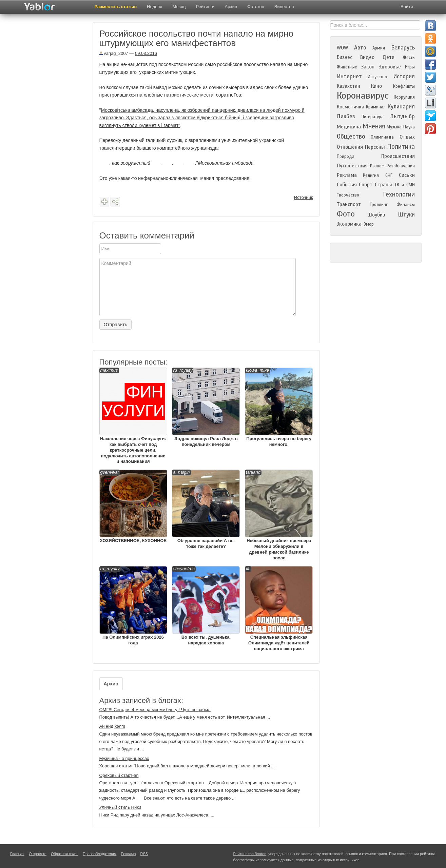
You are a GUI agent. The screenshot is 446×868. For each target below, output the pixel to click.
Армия (379, 48)
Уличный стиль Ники (120, 807)
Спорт (366, 185)
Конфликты (404, 86)
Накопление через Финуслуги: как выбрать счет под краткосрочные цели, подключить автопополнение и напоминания (133, 416)
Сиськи (407, 175)
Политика (401, 147)
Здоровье (390, 67)
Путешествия (352, 166)
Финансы (406, 205)
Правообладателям (100, 854)
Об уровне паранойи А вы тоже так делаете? (206, 509)
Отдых (407, 137)
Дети (389, 57)
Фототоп (256, 7)
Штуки (406, 215)
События (347, 185)
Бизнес (345, 57)
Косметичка (351, 107)
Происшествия (398, 156)
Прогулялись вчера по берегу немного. (279, 407)
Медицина (349, 127)
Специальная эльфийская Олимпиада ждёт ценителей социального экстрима (279, 609)
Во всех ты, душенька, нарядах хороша (206, 606)
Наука (409, 127)
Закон (368, 67)
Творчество (348, 195)
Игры (410, 67)
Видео (367, 57)
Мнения (374, 126)
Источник (304, 197)
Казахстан (348, 86)
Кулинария (401, 107)
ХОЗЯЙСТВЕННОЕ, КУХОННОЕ (133, 506)
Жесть (409, 58)
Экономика (349, 224)
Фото (346, 214)
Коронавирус (363, 96)
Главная (17, 854)
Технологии (399, 194)
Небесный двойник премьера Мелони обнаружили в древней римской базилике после (279, 515)
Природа (346, 157)
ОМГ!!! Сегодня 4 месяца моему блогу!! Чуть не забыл (155, 710)
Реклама (347, 175)
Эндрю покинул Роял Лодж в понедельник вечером (206, 407)
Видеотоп (284, 7)
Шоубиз (376, 215)
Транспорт (349, 204)
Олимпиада (382, 137)
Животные (347, 67)
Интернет (349, 76)
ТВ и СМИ (405, 185)
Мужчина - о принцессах (124, 758)
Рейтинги (205, 7)
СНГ (389, 175)
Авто (360, 48)
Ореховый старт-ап (119, 775)
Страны (383, 185)
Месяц (179, 7)
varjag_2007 (114, 53)
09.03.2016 (146, 53)
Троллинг (379, 205)
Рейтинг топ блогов (250, 854)
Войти (407, 7)
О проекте (38, 854)
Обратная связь (65, 854)
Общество (351, 136)
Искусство (377, 77)
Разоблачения (401, 166)
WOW (342, 48)
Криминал (376, 107)
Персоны (375, 147)
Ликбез (346, 116)
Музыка (394, 127)
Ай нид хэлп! (112, 726)
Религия (371, 175)
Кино (376, 86)
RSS (144, 854)
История (404, 76)
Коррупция (404, 97)
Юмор (368, 224)
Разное (377, 166)
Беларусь (403, 48)
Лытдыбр (402, 116)
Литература (372, 117)
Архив (231, 7)
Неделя (154, 7)
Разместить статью (116, 7)
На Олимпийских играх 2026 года (133, 606)
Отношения (350, 147)
